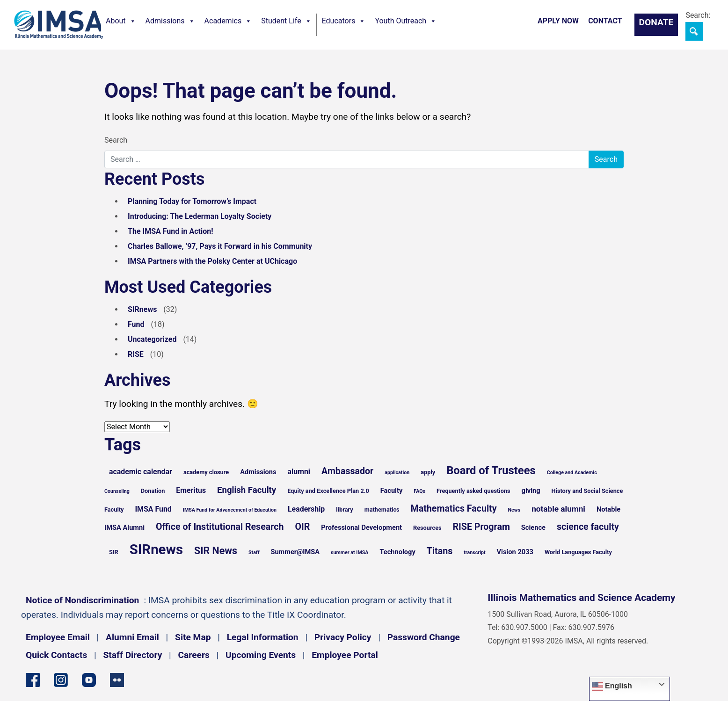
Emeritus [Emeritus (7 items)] (191, 490)
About (121, 21)
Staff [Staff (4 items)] (254, 553)
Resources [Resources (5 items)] (427, 528)
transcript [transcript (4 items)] (474, 553)
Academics (228, 21)
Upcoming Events (261, 655)
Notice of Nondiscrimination (82, 600)
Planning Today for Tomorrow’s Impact (192, 201)
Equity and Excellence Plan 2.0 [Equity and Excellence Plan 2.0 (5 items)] (328, 491)
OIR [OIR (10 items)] (302, 527)
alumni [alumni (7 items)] (299, 472)
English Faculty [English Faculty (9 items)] (247, 490)
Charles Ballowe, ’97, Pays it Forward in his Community (220, 246)
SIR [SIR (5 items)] (114, 552)
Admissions (170, 21)
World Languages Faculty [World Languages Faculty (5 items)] (578, 552)
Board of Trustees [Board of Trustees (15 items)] (491, 470)
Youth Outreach (406, 21)
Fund (136, 324)
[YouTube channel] (89, 679)
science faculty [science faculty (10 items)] (588, 527)
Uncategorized (152, 339)
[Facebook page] (33, 679)
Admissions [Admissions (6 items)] (258, 472)
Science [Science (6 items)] (533, 528)
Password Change (424, 637)
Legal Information (263, 637)
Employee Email (58, 637)
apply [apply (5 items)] (428, 472)
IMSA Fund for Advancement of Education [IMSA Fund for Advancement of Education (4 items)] (230, 510)
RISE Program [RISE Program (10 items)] (481, 527)
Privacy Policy (343, 637)
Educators (344, 21)
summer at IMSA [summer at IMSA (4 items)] (349, 553)
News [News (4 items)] (514, 510)
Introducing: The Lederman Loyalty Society (200, 216)
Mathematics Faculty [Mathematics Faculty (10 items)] (454, 509)
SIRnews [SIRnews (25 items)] (156, 549)
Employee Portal (345, 655)
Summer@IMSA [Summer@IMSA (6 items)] (295, 552)
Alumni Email (132, 637)
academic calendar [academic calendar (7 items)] (141, 472)
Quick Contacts (56, 655)
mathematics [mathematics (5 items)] (382, 509)
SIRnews (142, 309)
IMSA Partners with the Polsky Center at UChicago (212, 261)
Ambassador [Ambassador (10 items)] (347, 471)
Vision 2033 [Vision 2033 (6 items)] (515, 552)
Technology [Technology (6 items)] (397, 552)
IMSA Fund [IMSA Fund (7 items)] (153, 509)
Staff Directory (133, 655)
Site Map (193, 637)
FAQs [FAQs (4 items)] (419, 491)
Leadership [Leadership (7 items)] (306, 509)
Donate (656, 22)
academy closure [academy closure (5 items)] (206, 472)
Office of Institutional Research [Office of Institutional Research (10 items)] (220, 527)
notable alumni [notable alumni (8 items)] (558, 509)
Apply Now (558, 21)
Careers (194, 655)
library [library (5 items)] (344, 509)
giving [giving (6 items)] (531, 491)
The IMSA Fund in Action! (171, 231)
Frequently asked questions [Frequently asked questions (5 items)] (473, 491)
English (612, 687)
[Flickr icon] (117, 679)
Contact (605, 21)
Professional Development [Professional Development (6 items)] (361, 528)
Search (116, 140)
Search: (698, 15)
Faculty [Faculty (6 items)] (392, 491)
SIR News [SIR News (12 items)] (216, 551)
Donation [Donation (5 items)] (153, 491)
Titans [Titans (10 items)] (440, 551)
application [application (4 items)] (397, 473)
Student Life (286, 21)
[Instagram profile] (61, 679)
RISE (136, 354)
